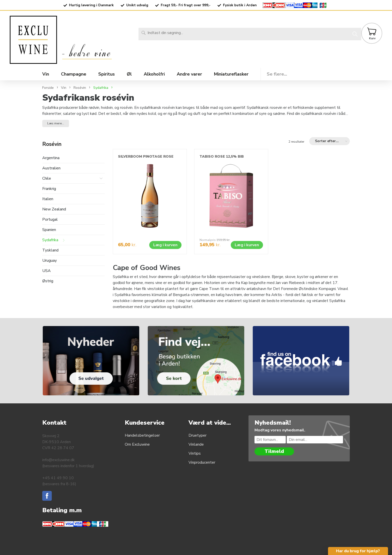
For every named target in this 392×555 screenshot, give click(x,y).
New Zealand (54, 209)
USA (46, 271)
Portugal (50, 220)
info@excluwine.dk (58, 460)
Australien (51, 168)
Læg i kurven (165, 245)
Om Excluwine (137, 444)
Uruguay (49, 261)
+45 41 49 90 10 (58, 478)
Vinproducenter (202, 462)
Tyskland (50, 250)
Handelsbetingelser (142, 435)
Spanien (49, 230)
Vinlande (196, 444)
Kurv (372, 38)
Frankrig (49, 189)
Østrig (48, 281)
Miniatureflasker (231, 74)
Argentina (51, 158)
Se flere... (277, 74)
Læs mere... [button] (56, 123)
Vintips (195, 453)
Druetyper (197, 435)
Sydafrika (50, 240)
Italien (48, 199)
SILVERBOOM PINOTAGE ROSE (146, 157)
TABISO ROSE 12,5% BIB (222, 157)
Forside (48, 88)
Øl (129, 74)
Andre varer (189, 74)
